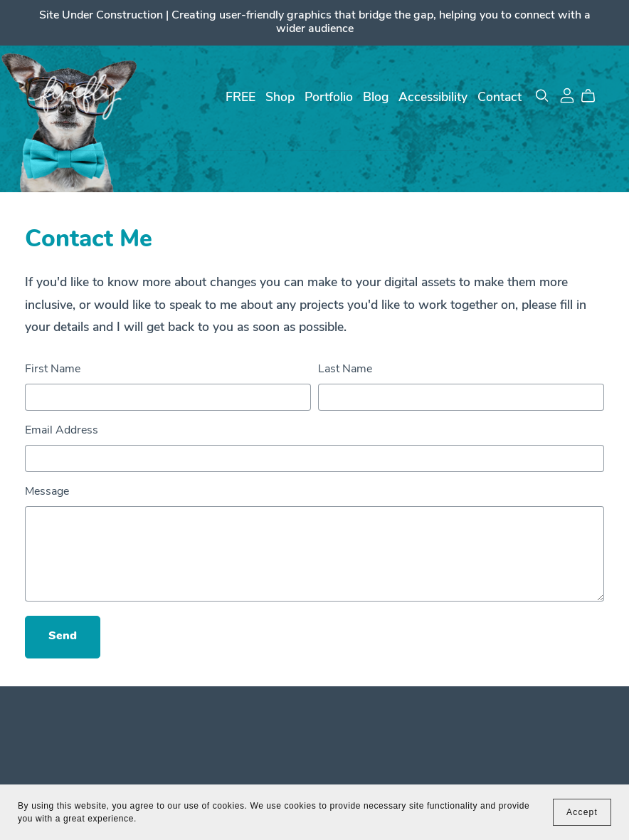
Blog (376, 98)
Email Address (62, 431)
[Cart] (594, 96)
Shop (280, 98)
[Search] (542, 96)
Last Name (345, 369)
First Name (53, 369)
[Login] (567, 95)
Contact (499, 98)
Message (47, 492)
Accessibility (433, 98)
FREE (240, 98)
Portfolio (329, 98)
